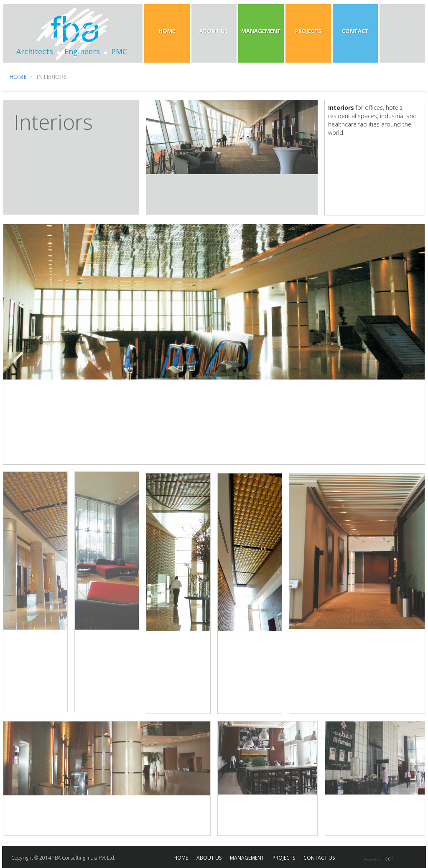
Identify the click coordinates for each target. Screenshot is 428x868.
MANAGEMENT (247, 858)
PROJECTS (284, 858)
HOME (18, 77)
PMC (119, 51)
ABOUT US (209, 858)
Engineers (82, 51)
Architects (35, 51)
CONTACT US (319, 858)
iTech (387, 858)
